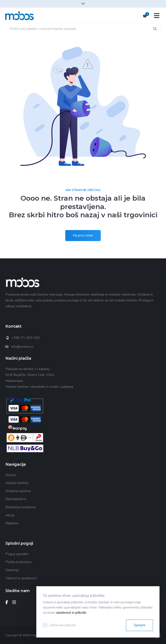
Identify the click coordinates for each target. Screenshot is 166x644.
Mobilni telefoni (17, 483)
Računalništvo (16, 499)
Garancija (12, 570)
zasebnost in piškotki (71, 613)
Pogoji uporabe (17, 554)
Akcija (10, 515)
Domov (11, 475)
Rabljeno (12, 523)
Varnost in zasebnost (21, 578)
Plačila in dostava (18, 562)
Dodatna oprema (18, 491)
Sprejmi (140, 625)
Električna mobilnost (21, 507)
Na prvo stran (83, 235)
